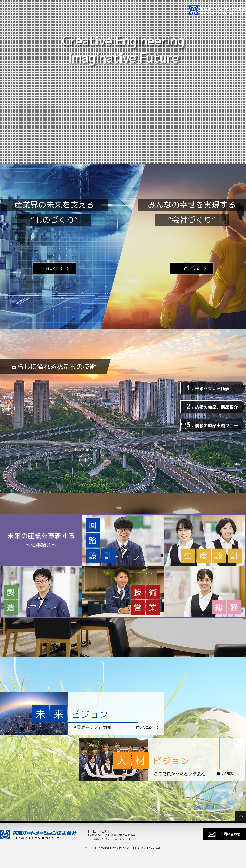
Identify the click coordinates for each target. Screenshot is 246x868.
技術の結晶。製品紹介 (212, 406)
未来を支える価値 (208, 388)
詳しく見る (54, 268)
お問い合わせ (230, 834)
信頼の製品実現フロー (212, 425)
